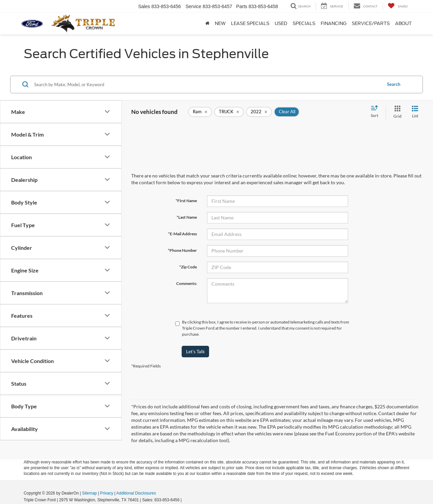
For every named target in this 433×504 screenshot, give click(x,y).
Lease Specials (250, 23)
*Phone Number (182, 250)
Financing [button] (334, 23)
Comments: (187, 283)
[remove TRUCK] (229, 112)
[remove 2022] (259, 112)
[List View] (415, 112)
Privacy (107, 493)
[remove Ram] (200, 112)
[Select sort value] (377, 112)
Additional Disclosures (136, 493)
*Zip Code (188, 267)
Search (394, 84)
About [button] (403, 23)
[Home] (207, 24)
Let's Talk (195, 351)
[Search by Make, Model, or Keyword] (207, 85)
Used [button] (281, 23)
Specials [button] (304, 23)
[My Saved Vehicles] (398, 6)
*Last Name (187, 217)
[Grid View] (396, 112)
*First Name (186, 201)
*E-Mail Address (183, 234)
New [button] (220, 23)
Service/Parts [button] (371, 23)
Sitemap (89, 493)
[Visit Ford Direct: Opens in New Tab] (185, 500)
